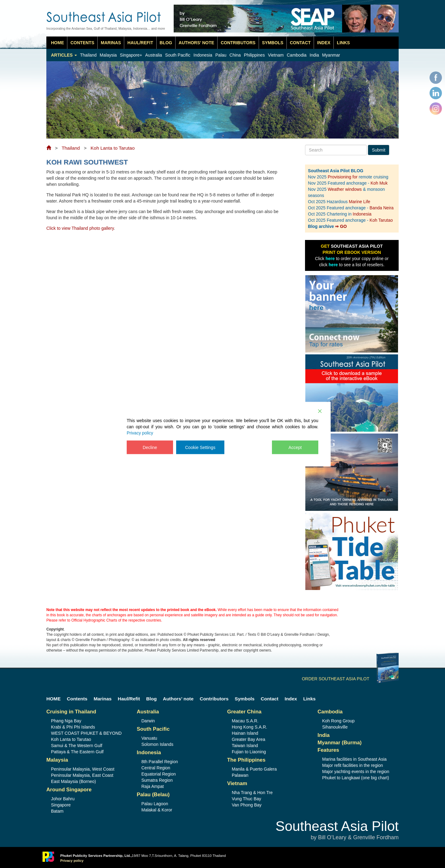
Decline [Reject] (150, 447)
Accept (295, 447)
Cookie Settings (200, 447)
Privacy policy (140, 433)
